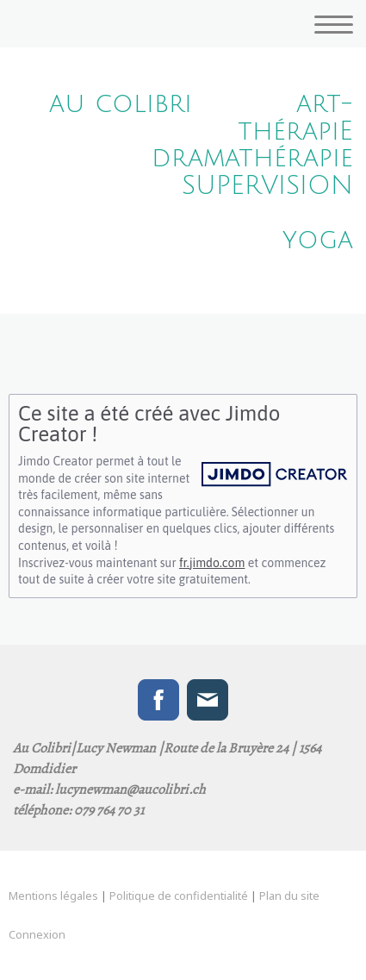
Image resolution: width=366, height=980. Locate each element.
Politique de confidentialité (179, 896)
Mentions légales (53, 896)
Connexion (37, 934)
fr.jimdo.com (212, 563)
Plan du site (289, 896)
